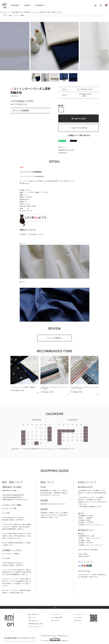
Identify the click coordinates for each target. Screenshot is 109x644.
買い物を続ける (63, 153)
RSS (52, 621)
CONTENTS (39, 6)
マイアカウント (78, 614)
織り (10, 15)
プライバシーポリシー (34, 627)
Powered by (55, 640)
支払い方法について (34, 621)
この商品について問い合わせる (78, 136)
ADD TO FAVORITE (78, 128)
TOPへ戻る (54, 607)
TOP (5, 15)
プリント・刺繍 (19, 15)
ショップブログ (55, 614)
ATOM (57, 621)
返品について (62, 147)
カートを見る (78, 618)
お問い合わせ (78, 621)
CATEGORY (15, 6)
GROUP (27, 6)
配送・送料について (34, 614)
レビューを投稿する (55, 338)
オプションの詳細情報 (21, 111)
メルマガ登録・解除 (57, 618)
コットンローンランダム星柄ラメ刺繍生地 (23, 387)
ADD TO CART (78, 119)
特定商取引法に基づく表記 (66, 150)
